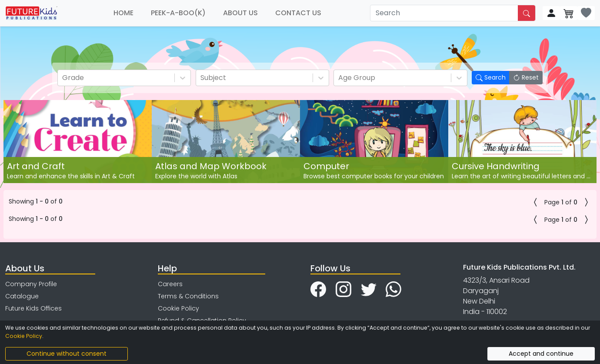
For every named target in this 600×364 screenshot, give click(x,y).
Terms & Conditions (188, 296)
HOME (123, 13)
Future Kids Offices (33, 308)
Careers (170, 284)
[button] (536, 202)
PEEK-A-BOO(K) (178, 13)
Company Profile (31, 284)
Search (491, 77)
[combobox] (63, 78)
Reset (526, 77)
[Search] (444, 13)
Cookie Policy (178, 308)
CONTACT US (298, 13)
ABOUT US (240, 13)
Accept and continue (541, 354)
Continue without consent (67, 354)
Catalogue (22, 296)
